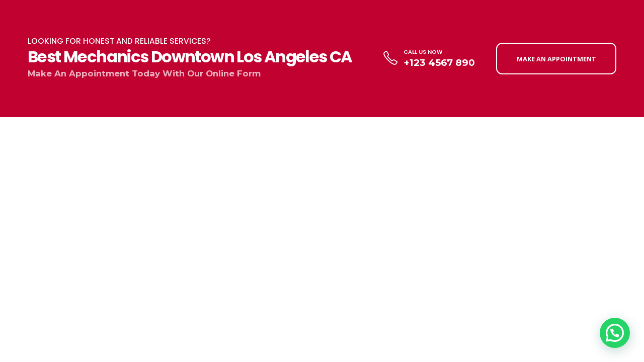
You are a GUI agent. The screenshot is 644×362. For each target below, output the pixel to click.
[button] (615, 333)
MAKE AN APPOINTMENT (556, 59)
